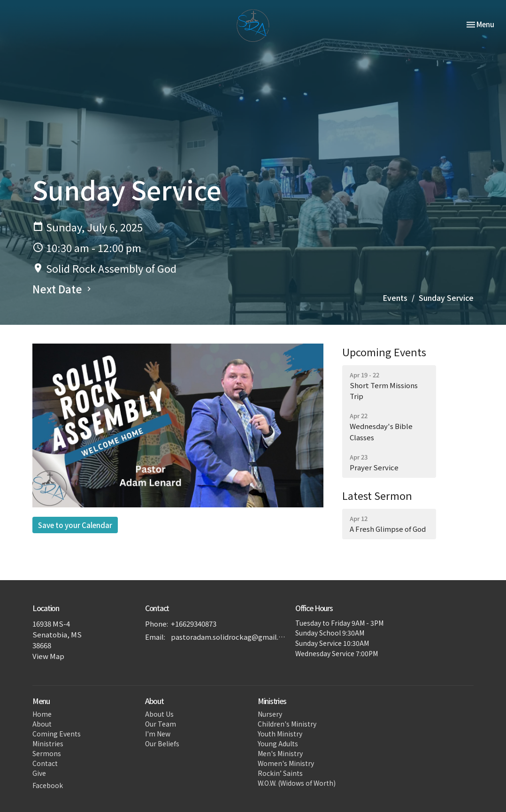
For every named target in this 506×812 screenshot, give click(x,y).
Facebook (48, 785)
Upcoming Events (384, 352)
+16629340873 (194, 624)
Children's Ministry (287, 724)
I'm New (158, 734)
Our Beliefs (162, 743)
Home (42, 714)
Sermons (47, 753)
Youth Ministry (280, 734)
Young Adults (278, 743)
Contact (45, 763)
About (42, 724)
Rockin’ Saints (280, 773)
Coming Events (57, 734)
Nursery (270, 714)
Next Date (63, 289)
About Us (159, 714)
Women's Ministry (286, 763)
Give (39, 773)
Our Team (161, 724)
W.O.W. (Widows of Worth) (297, 783)
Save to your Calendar (75, 525)
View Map (48, 656)
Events (395, 298)
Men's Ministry (280, 753)
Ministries (48, 743)
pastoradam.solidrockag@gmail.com (228, 637)
